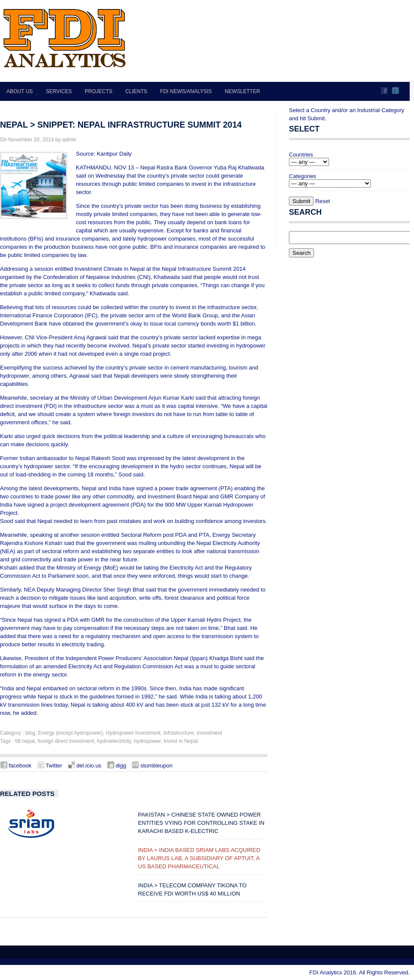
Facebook (384, 91)
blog (30, 733)
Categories (303, 176)
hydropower (147, 741)
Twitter (395, 91)
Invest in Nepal (180, 741)
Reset (323, 201)
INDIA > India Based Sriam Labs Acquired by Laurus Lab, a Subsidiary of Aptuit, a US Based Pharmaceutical (199, 858)
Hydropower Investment (133, 733)
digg (121, 766)
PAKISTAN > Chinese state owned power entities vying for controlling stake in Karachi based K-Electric (201, 823)
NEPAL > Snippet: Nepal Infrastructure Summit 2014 (121, 125)
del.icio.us (89, 766)
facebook (20, 766)
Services (59, 91)
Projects (99, 91)
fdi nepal (25, 741)
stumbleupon (156, 766)
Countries (301, 155)
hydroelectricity (114, 741)
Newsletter (242, 91)
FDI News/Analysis (186, 91)
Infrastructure (179, 733)
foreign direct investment (66, 741)
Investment (209, 733)
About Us (20, 91)
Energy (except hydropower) (71, 733)
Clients (136, 91)
